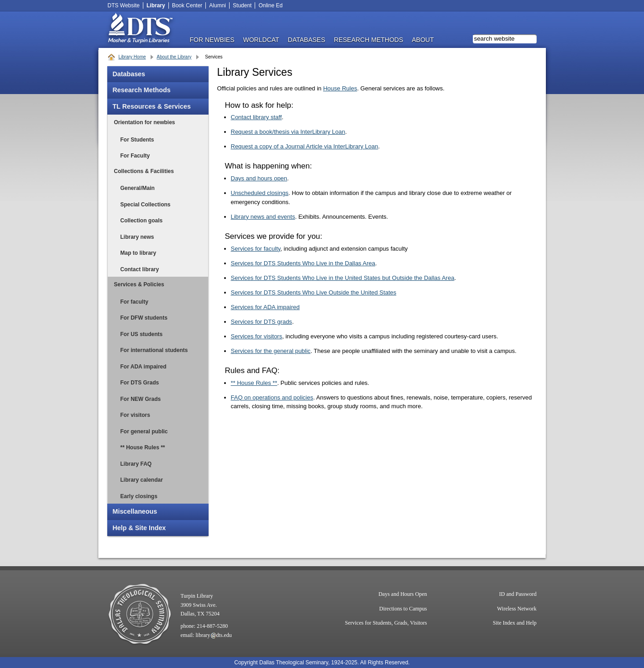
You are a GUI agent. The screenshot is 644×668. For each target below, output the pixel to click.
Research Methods (142, 90)
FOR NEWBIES (212, 39)
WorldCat (261, 39)
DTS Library (140, 30)
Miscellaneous (135, 511)
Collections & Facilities (144, 171)
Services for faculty (256, 249)
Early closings (139, 496)
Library (156, 5)
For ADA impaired (144, 367)
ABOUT (423, 39)
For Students (137, 140)
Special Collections (146, 205)
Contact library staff (257, 117)
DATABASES (307, 39)
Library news (137, 237)
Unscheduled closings (260, 193)
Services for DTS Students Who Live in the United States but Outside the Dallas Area (343, 278)
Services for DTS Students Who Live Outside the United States (314, 292)
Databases (129, 74)
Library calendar (142, 480)
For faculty (134, 302)
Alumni (217, 5)
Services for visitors (257, 336)
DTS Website (124, 5)
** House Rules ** (143, 447)
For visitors (135, 415)
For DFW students (144, 318)
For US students (142, 334)
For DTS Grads (140, 383)
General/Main (138, 188)
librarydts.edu (214, 635)
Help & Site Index (139, 528)
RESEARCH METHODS (369, 39)
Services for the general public (271, 351)
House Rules (340, 88)
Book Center (187, 5)
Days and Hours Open (403, 594)
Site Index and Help (515, 623)
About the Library (174, 57)
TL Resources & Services (152, 106)
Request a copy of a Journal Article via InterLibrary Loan (305, 146)
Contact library (140, 269)
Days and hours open (259, 178)
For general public (144, 431)
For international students (154, 350)
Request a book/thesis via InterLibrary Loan (288, 132)
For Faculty (135, 156)
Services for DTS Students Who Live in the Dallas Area (303, 263)
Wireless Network (517, 609)
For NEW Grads (141, 399)
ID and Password (518, 594)
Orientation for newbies (145, 122)
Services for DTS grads (262, 322)
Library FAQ (136, 464)
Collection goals (142, 221)
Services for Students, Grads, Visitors (386, 623)
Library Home (132, 57)
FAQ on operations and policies (272, 397)
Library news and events (263, 217)
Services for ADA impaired (265, 307)
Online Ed (270, 5)
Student (242, 5)
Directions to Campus (403, 609)
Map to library (139, 253)
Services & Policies (139, 284)
